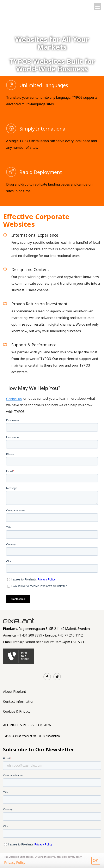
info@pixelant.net (27, 642)
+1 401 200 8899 (30, 635)
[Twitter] (57, 677)
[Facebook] (47, 677)
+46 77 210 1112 (70, 635)
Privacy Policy (15, 863)
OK (96, 860)
